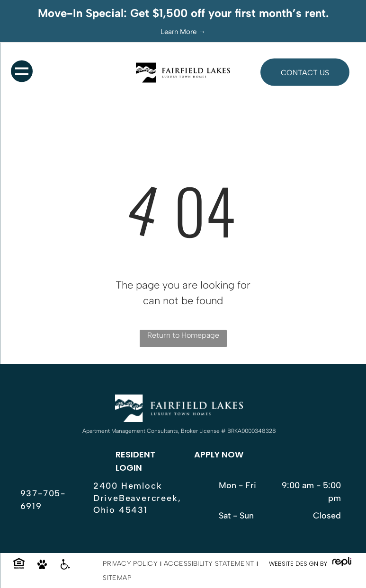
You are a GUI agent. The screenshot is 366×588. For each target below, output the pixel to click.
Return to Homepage (183, 335)
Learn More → (183, 32)
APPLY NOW (219, 454)
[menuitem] (131, 564)
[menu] (22, 71)
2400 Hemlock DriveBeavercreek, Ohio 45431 (137, 498)
